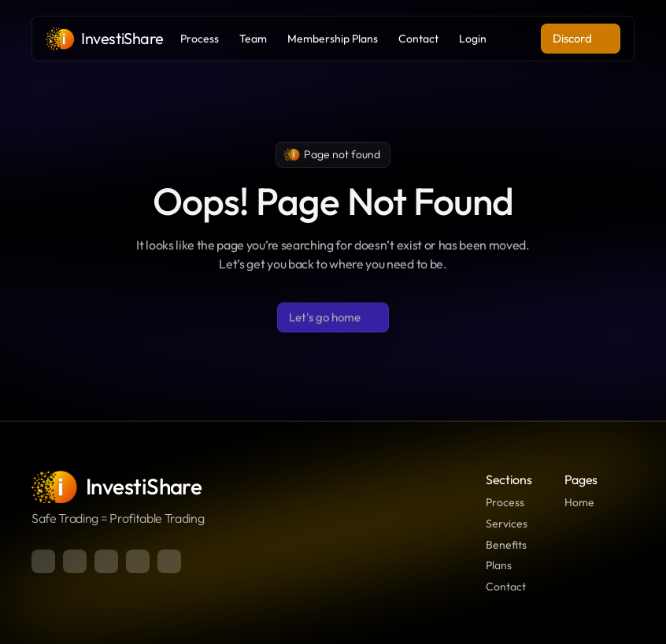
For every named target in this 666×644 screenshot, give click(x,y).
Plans (499, 565)
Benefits (506, 545)
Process (505, 502)
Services (507, 524)
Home (579, 502)
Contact (506, 587)
